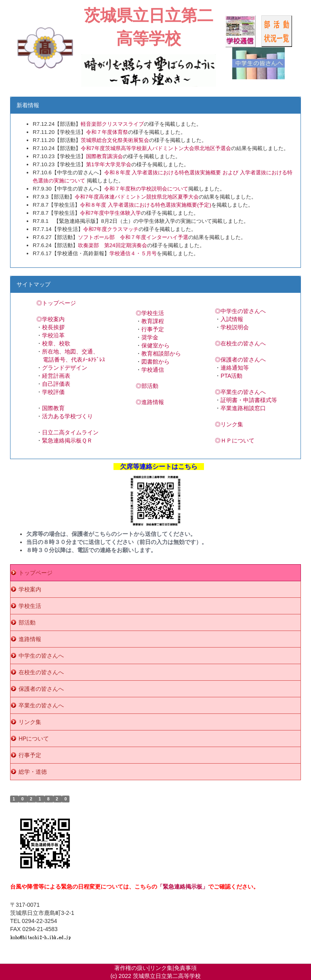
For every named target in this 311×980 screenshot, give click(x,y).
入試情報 (232, 319)
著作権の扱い (131, 968)
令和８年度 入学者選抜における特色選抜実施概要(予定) (146, 205)
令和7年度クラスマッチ (111, 229)
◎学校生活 (150, 313)
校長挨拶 (53, 327)
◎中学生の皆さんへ (240, 311)
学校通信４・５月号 (133, 253)
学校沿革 (53, 335)
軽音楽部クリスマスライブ (112, 124)
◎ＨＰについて (235, 440)
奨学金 (150, 337)
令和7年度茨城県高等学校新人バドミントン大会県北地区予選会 (156, 148)
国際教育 (53, 408)
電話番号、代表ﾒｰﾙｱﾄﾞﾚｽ (74, 360)
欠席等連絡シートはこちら (159, 467)
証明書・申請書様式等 (249, 400)
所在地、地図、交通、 (70, 351)
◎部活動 (147, 386)
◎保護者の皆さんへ (240, 360)
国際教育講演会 (104, 156)
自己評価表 (56, 384)
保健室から (155, 345)
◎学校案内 (50, 319)
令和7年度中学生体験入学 (110, 213)
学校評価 (53, 392)
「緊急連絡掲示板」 (183, 887)
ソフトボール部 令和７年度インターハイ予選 (133, 237)
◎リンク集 (229, 424)
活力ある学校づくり (67, 416)
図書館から (155, 362)
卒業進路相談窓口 (243, 408)
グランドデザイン (65, 368)
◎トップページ (56, 303)
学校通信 (153, 370)
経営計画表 (56, 376)
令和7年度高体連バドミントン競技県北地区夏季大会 (137, 197)
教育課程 (153, 321)
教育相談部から (161, 353)
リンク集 (161, 968)
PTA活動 (231, 376)
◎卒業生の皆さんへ (240, 392)
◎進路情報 (150, 402)
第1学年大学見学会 (108, 164)
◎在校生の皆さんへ (240, 343)
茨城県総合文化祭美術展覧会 (115, 140)
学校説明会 (235, 327)
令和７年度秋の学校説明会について (146, 189)
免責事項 (185, 968)
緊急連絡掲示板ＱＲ (67, 440)
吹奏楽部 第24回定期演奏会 (112, 245)
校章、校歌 (56, 343)
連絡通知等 (235, 368)
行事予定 (153, 329)
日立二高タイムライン (70, 432)
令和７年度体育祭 (107, 132)
